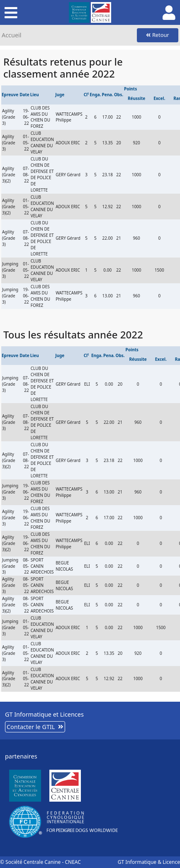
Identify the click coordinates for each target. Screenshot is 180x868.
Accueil (11, 35)
